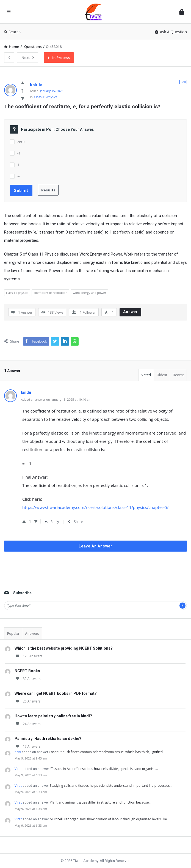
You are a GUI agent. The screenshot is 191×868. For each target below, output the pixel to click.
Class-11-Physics (46, 97)
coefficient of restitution (50, 293)
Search (12, 32)
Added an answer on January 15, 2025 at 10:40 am (56, 399)
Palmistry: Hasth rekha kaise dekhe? (48, 739)
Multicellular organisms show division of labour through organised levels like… (110, 819)
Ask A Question (171, 32)
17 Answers (27, 746)
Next (28, 58)
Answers (32, 634)
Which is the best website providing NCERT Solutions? (64, 648)
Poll (183, 82)
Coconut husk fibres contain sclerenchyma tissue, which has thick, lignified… (107, 752)
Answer (131, 312)
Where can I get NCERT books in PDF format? (56, 693)
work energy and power (89, 293)
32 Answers (27, 679)
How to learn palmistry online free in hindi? (53, 716)
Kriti (18, 752)
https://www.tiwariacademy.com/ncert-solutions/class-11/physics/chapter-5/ (95, 507)
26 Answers (27, 701)
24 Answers (27, 724)
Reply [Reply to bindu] (52, 522)
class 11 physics (17, 293)
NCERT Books (27, 671)
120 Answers (28, 656)
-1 (19, 153)
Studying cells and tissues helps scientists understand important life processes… (111, 786)
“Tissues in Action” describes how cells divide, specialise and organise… (104, 769)
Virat (18, 769)
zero (21, 142)
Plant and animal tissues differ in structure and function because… (101, 802)
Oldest (162, 375)
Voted (146, 375)
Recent (178, 375)
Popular (13, 634)
